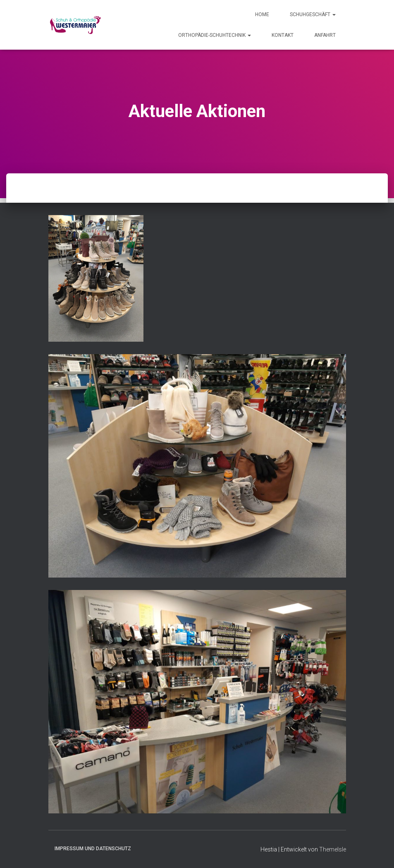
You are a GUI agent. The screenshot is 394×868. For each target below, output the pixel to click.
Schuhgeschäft (313, 14)
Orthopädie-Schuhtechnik (215, 35)
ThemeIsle (333, 849)
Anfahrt (325, 35)
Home (262, 14)
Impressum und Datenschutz (93, 849)
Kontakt (283, 35)
